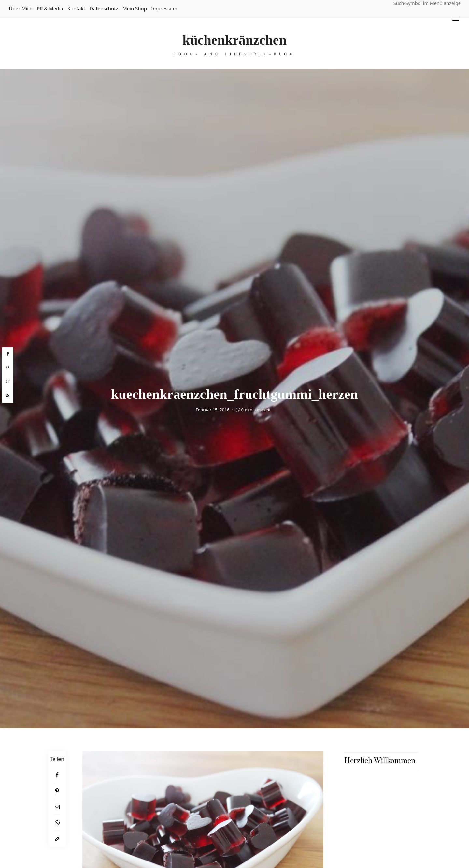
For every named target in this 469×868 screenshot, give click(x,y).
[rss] (8, 396)
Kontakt (76, 8)
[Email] (57, 807)
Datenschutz (104, 8)
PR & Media (50, 8)
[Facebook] (57, 775)
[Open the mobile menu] (456, 18)
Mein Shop (135, 8)
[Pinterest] (57, 791)
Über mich (21, 8)
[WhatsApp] (57, 823)
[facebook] (8, 354)
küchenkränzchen (234, 40)
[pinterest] (8, 368)
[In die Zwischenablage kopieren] (57, 839)
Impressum (164, 8)
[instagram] (8, 382)
